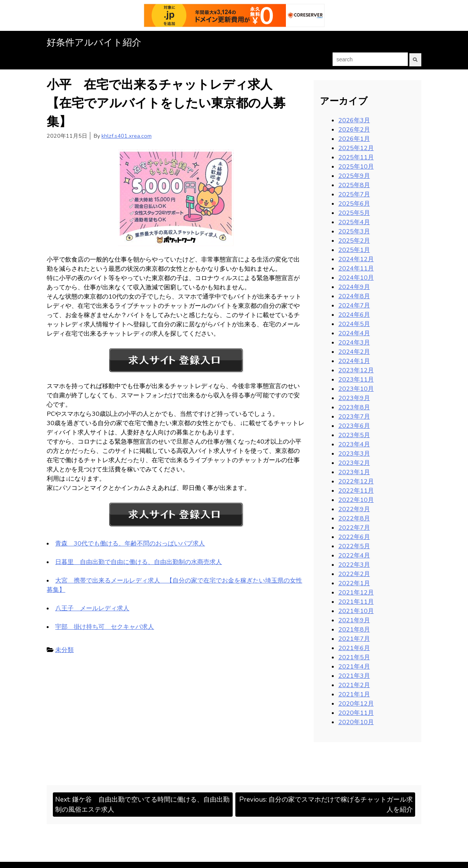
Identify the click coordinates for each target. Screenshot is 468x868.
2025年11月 (356, 157)
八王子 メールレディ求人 (92, 608)
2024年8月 (354, 296)
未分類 (64, 650)
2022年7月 (354, 527)
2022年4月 (354, 555)
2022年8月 (354, 518)
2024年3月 (354, 342)
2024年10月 (356, 277)
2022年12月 (356, 481)
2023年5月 (354, 435)
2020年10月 (356, 722)
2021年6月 (354, 648)
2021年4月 (354, 666)
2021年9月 (354, 620)
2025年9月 (354, 176)
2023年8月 (354, 407)
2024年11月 (356, 268)
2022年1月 (354, 583)
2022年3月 (354, 564)
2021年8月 (354, 629)
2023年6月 (354, 426)
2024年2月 (354, 351)
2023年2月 (354, 463)
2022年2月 (354, 574)
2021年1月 (354, 694)
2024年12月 (356, 259)
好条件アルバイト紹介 (94, 42)
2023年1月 (354, 472)
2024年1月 (354, 361)
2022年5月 (354, 546)
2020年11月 (356, 713)
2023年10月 (356, 388)
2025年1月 (354, 250)
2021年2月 (354, 685)
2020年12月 (356, 703)
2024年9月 (354, 287)
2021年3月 (354, 675)
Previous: (327, 805)
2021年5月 (354, 657)
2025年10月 (356, 166)
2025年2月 (354, 240)
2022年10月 (356, 500)
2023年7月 (354, 416)
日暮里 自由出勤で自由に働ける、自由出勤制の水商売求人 (139, 562)
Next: (142, 805)
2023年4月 (354, 444)
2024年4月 (354, 333)
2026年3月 (354, 120)
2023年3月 (354, 453)
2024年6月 (354, 314)
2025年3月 (354, 231)
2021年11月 (356, 601)
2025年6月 (354, 203)
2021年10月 (356, 611)
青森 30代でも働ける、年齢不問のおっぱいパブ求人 (130, 543)
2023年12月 (356, 370)
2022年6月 (354, 537)
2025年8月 (354, 185)
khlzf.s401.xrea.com (127, 135)
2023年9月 (354, 398)
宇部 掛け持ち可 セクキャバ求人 (105, 627)
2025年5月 (354, 213)
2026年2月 (354, 129)
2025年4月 (354, 222)
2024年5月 (354, 324)
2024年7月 (354, 305)
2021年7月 (354, 638)
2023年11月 (356, 379)
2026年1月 (354, 138)
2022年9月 (354, 509)
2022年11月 (356, 490)
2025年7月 (354, 194)
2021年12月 (356, 592)
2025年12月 (356, 148)
